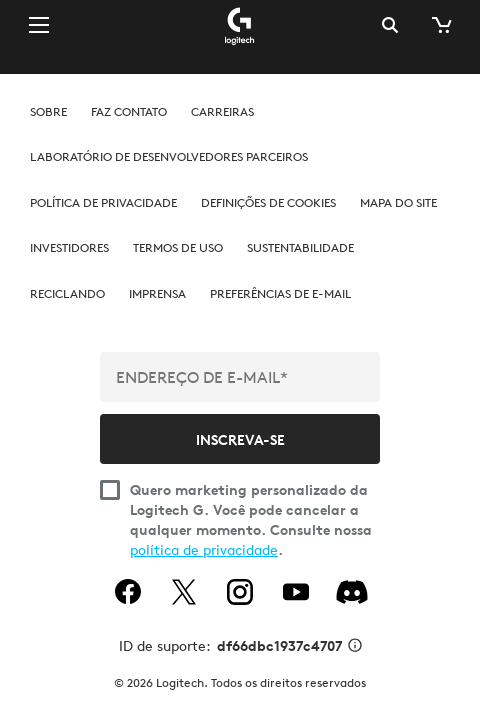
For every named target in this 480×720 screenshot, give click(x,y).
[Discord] (352, 592)
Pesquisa (390, 25)
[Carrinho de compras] (440, 25)
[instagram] (240, 592)
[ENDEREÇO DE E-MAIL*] (240, 377)
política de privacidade (204, 550)
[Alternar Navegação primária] (39, 24)
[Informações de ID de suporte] (355, 647)
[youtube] (296, 592)
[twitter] (184, 592)
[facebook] (128, 592)
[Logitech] (240, 25)
